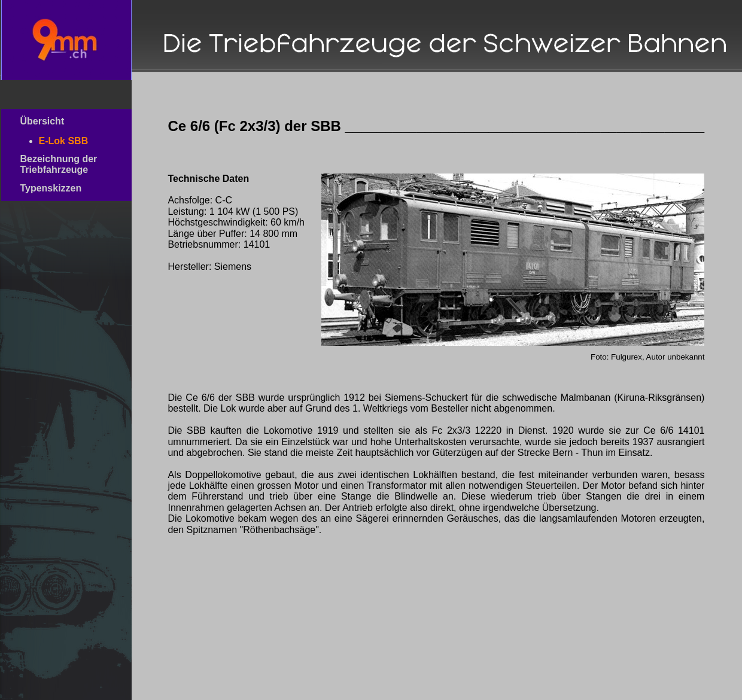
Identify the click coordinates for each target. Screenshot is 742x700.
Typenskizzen (65, 188)
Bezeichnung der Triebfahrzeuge (64, 164)
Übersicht (62, 121)
